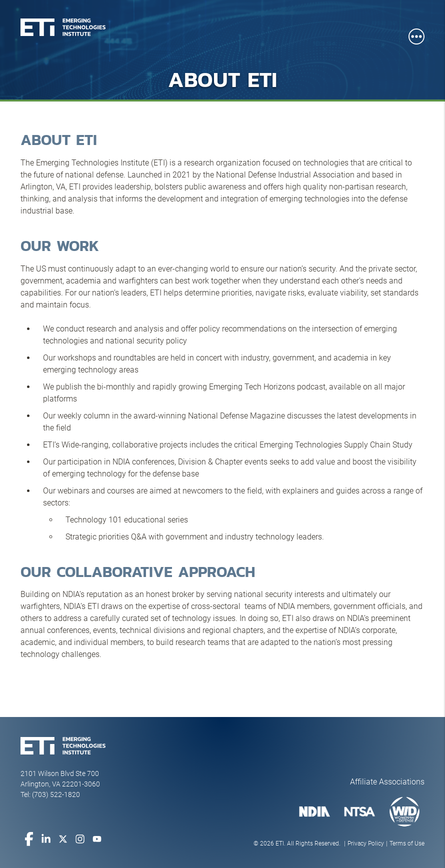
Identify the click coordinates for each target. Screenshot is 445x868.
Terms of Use (407, 843)
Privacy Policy (366, 843)
